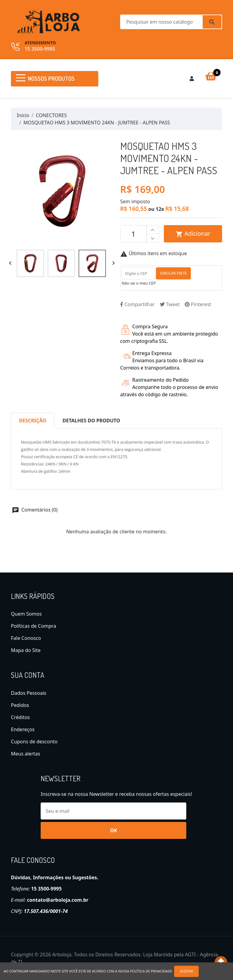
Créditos (20, 717)
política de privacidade (151, 971)
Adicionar (193, 234)
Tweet (170, 304)
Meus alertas (25, 754)
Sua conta (28, 675)
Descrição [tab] (33, 421)
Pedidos (20, 705)
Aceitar (187, 971)
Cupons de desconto (34, 742)
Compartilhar (137, 304)
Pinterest (198, 304)
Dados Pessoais (29, 693)
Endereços (23, 729)
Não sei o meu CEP (139, 283)
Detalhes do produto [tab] (91, 421)
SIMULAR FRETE (173, 273)
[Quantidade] (133, 234)
